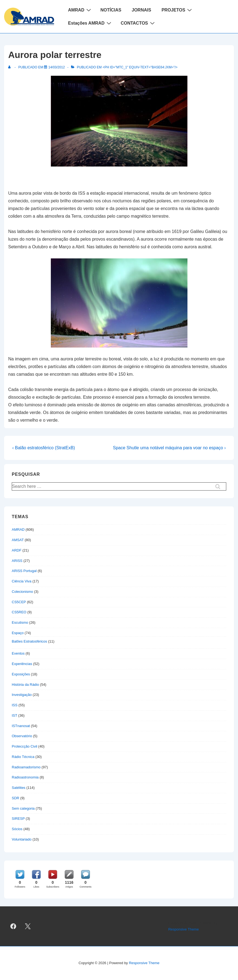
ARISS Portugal (24, 571)
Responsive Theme (184, 929)
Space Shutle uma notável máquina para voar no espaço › (169, 448)
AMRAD (80, 10)
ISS (15, 705)
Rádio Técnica (23, 757)
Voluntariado (22, 839)
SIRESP (18, 819)
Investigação (22, 695)
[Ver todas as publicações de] (11, 67)
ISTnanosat (21, 726)
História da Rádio (25, 685)
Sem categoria (23, 808)
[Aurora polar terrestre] (57, 67)
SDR (15, 798)
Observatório (22, 736)
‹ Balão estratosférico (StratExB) (44, 448)
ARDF (17, 550)
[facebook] (13, 926)
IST (14, 715)
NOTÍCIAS (111, 10)
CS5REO (19, 612)
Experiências (22, 664)
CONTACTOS (138, 23)
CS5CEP (19, 602)
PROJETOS (177, 10)
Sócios (17, 829)
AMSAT (18, 540)
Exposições (21, 674)
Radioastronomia (25, 777)
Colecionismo (22, 592)
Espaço (18, 633)
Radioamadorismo (26, 767)
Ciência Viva (22, 581)
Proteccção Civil (24, 746)
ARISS (17, 561)
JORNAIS (141, 10)
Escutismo (20, 622)
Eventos (18, 653)
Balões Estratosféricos (29, 641)
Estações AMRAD (90, 23)
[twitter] (28, 926)
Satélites (19, 788)
